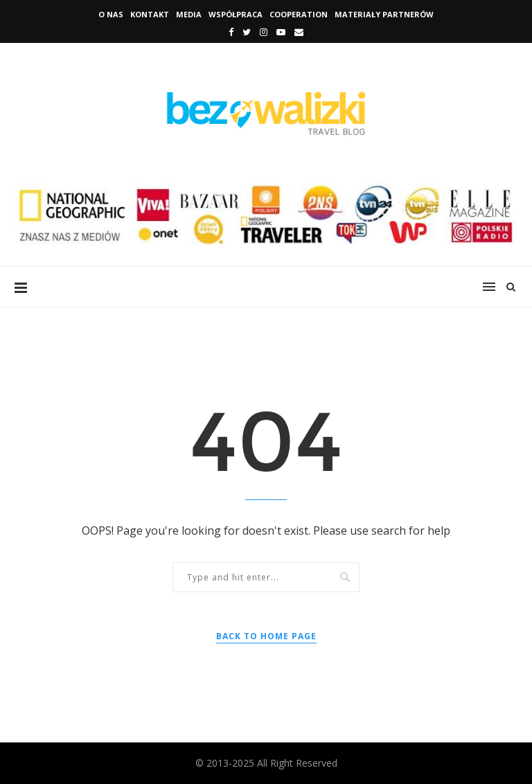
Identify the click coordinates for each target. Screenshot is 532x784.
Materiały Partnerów (384, 14)
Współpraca (236, 14)
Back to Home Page (266, 636)
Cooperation (299, 14)
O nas (111, 14)
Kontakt (150, 14)
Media (189, 14)
